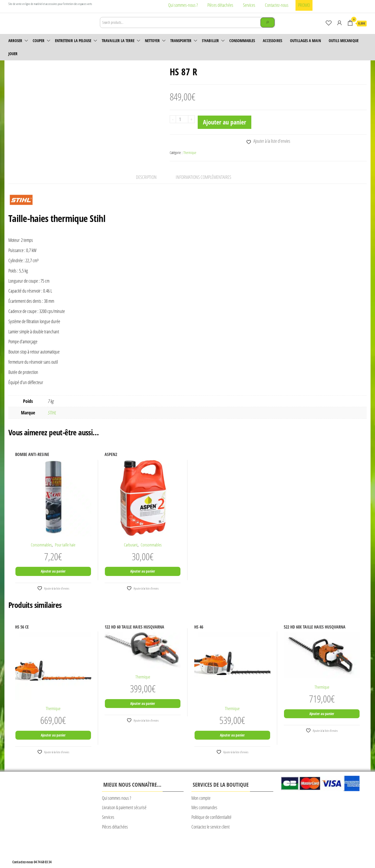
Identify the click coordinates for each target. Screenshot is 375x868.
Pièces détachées (220, 5)
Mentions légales (113, 851)
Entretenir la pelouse (73, 48)
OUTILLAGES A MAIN (305, 48)
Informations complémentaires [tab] (203, 184)
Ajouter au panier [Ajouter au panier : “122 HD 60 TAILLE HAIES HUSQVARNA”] (143, 711)
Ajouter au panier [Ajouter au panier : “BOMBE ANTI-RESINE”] (53, 578)
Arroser (15, 48)
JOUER (13, 61)
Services (249, 5)
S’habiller (210, 48)
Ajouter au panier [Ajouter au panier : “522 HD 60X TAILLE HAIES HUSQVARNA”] (322, 721)
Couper (39, 48)
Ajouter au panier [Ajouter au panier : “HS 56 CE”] (53, 742)
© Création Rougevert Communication (249, 852)
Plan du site (213, 851)
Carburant (131, 552)
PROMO (304, 5)
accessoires (272, 48)
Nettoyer (152, 48)
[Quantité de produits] (182, 127)
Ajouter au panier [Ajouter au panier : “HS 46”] (232, 742)
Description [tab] (146, 184)
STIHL (52, 420)
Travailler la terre (118, 48)
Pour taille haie (65, 552)
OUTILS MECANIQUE (344, 48)
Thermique (190, 160)
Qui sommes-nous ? (183, 5)
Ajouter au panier (225, 129)
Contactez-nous (277, 5)
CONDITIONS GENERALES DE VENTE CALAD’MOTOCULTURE (164, 851)
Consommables (242, 48)
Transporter (181, 48)
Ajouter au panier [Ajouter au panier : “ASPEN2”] (143, 578)
